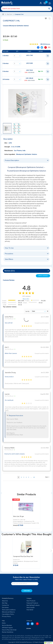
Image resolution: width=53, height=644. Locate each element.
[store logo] (7, 3)
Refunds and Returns (8, 612)
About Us (5, 601)
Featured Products (32, 603)
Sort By (27, 311)
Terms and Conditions (9, 610)
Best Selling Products (33, 605)
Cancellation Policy (8, 614)
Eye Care (10, 14)
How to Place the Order (9, 630)
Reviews (10, 271)
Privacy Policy (6, 616)
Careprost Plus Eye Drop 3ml (23, 556)
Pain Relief (30, 610)
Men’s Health (31, 607)
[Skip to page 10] (31, 477)
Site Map (5, 603)
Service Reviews (7, 625)
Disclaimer (5, 607)
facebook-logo (28, 624)
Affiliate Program (7, 628)
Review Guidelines (8, 632)
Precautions (9, 254)
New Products (31, 601)
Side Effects (9, 259)
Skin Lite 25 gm (18, 516)
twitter (32, 624)
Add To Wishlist (46, 18)
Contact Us (5, 605)
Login (41, 4)
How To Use (9, 248)
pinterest (37, 624)
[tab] (26, 160)
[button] (46, 103)
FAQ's (4, 623)
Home (3, 14)
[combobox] (26, 9)
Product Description (12, 160)
